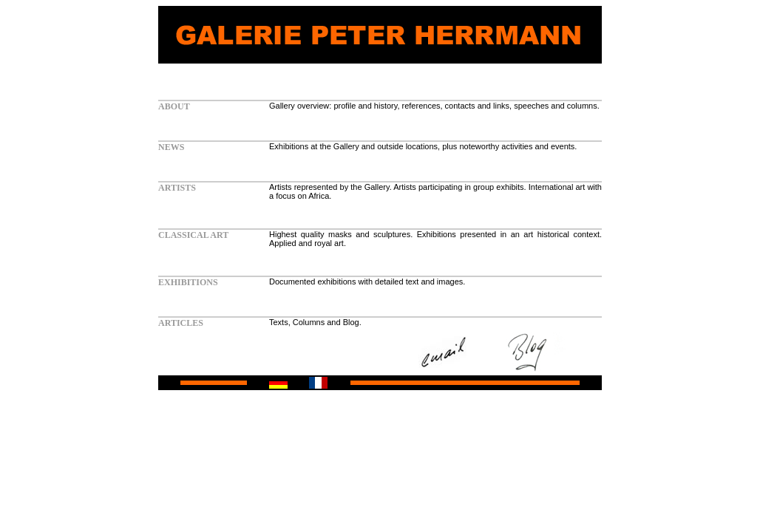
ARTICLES (181, 323)
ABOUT (174, 106)
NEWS (171, 147)
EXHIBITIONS (188, 282)
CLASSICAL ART (193, 235)
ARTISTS (177, 188)
